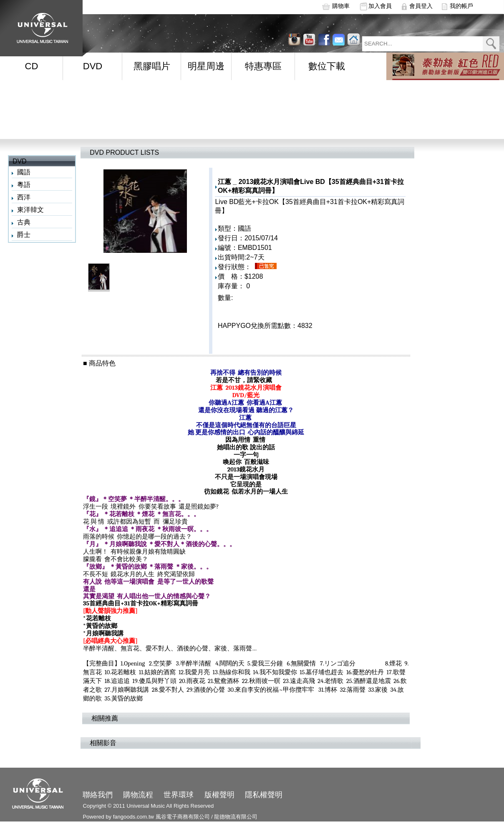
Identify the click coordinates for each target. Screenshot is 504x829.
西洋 (24, 197)
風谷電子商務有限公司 (183, 817)
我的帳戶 (461, 6)
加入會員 (380, 6)
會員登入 (421, 6)
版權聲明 (219, 795)
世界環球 (179, 795)
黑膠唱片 (152, 66)
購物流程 (138, 795)
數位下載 (327, 66)
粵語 (24, 185)
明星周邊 (206, 66)
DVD (93, 66)
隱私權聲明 (264, 795)
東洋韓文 (30, 210)
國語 (24, 172)
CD (32, 66)
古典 (24, 222)
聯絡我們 (98, 795)
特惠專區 (263, 66)
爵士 (24, 235)
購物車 (341, 6)
